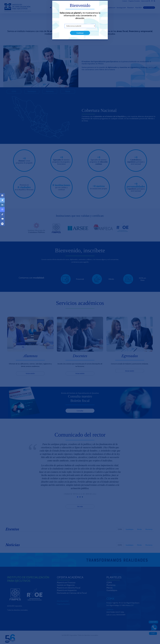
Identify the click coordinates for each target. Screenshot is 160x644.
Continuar (80, 33)
